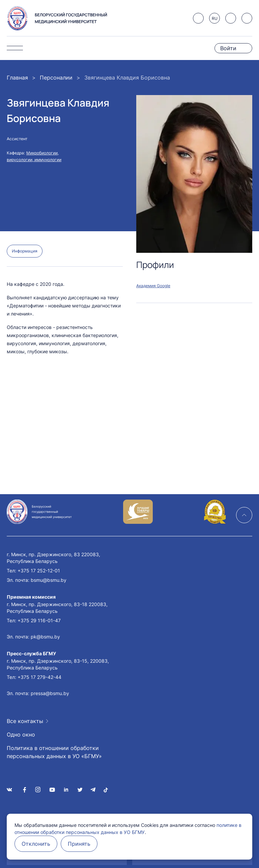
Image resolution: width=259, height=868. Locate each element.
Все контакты (25, 721)
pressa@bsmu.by (50, 693)
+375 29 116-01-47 (39, 620)
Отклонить (36, 844)
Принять (79, 844)
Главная (17, 78)
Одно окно (21, 735)
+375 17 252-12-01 (39, 571)
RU (215, 18)
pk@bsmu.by (45, 637)
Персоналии (56, 78)
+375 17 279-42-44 (39, 677)
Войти (228, 48)
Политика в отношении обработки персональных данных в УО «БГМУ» (54, 752)
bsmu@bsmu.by (49, 580)
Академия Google (153, 286)
